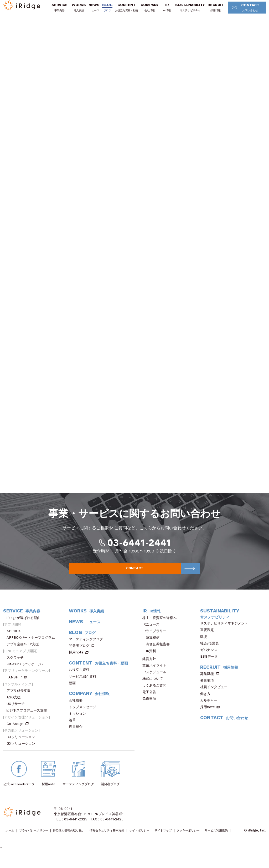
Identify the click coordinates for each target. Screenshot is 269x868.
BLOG (107, 11)
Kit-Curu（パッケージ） (27, 670)
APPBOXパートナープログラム (32, 643)
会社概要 (77, 706)
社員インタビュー (216, 693)
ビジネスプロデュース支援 (28, 716)
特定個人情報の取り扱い (83, 836)
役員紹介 (77, 733)
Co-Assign (18, 730)
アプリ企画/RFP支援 (24, 650)
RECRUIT (215, 11)
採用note (76, 658)
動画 (74, 689)
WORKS (78, 11)
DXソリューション (23, 743)
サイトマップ (196, 836)
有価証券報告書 (158, 650)
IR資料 (151, 657)
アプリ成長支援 (20, 696)
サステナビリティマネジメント (226, 629)
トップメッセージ (84, 713)
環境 (205, 643)
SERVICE (59, 11)
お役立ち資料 (81, 675)
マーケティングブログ (88, 645)
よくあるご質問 (156, 691)
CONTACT (244, 11)
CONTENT (126, 11)
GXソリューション (23, 750)
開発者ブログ (79, 651)
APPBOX (15, 637)
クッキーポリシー (227, 836)
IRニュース (153, 630)
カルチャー (210, 706)
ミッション (79, 719)
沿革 (74, 726)
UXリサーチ (17, 710)
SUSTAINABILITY (189, 11)
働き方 (207, 700)
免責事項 (151, 704)
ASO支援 (15, 703)
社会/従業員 (211, 649)
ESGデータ (211, 662)
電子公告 (151, 698)
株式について (154, 685)
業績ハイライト (156, 671)
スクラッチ (17, 663)
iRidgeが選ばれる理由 (25, 624)
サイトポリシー (167, 836)
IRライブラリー (156, 637)
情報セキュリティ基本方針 (128, 836)
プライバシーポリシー (40, 836)
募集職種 (210, 680)
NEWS (93, 11)
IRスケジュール (156, 678)
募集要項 (209, 686)
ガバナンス (210, 656)
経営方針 (151, 665)
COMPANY (149, 11)
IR (166, 11)
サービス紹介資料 (84, 682)
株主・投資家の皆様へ (161, 624)
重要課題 (209, 636)
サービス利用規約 (17, 842)
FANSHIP (17, 683)
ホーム (11, 836)
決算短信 (153, 643)
